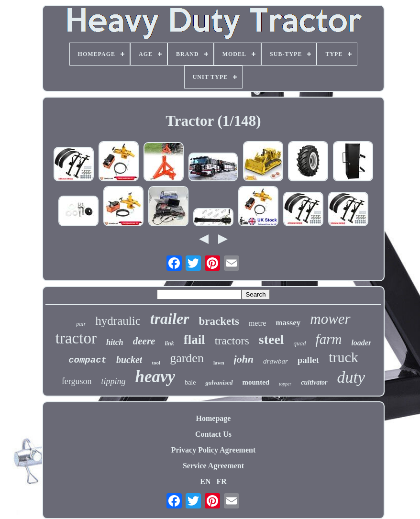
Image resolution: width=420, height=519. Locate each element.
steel (271, 339)
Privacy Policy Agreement (214, 450)
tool (156, 363)
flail (194, 340)
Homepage (214, 418)
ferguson (77, 381)
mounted (256, 382)
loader (361, 343)
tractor (76, 338)
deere (144, 341)
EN (205, 481)
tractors (232, 341)
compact (88, 360)
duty (351, 377)
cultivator (314, 382)
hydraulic (118, 321)
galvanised (219, 382)
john (244, 359)
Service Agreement (213, 466)
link (169, 343)
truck (343, 357)
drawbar (276, 361)
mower (330, 319)
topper (285, 384)
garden (187, 358)
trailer (170, 319)
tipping (114, 381)
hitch (115, 342)
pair (81, 324)
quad (300, 343)
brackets (219, 321)
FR (221, 481)
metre (257, 323)
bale (190, 382)
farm (329, 339)
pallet (308, 360)
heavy (155, 377)
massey (288, 323)
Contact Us (213, 434)
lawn (219, 363)
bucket (129, 360)
